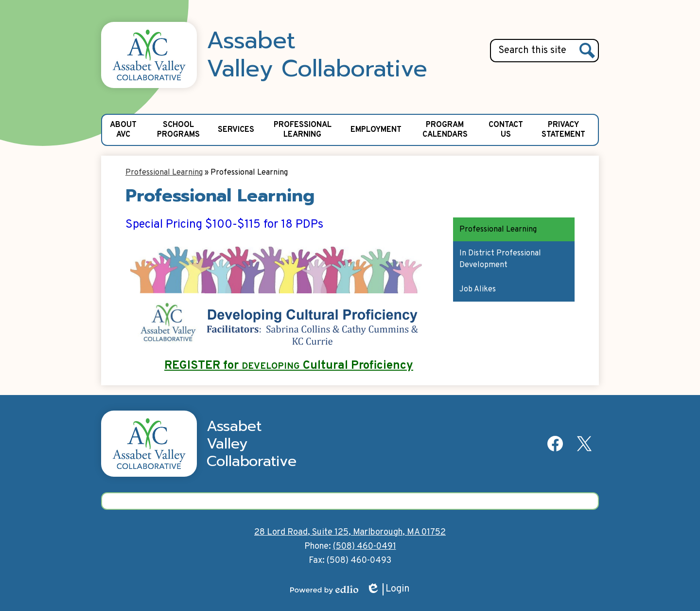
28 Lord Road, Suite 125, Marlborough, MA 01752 (350, 532)
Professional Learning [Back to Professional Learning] (164, 173)
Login (388, 589)
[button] (123, 130)
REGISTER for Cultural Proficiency (289, 366)
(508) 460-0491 (365, 547)
